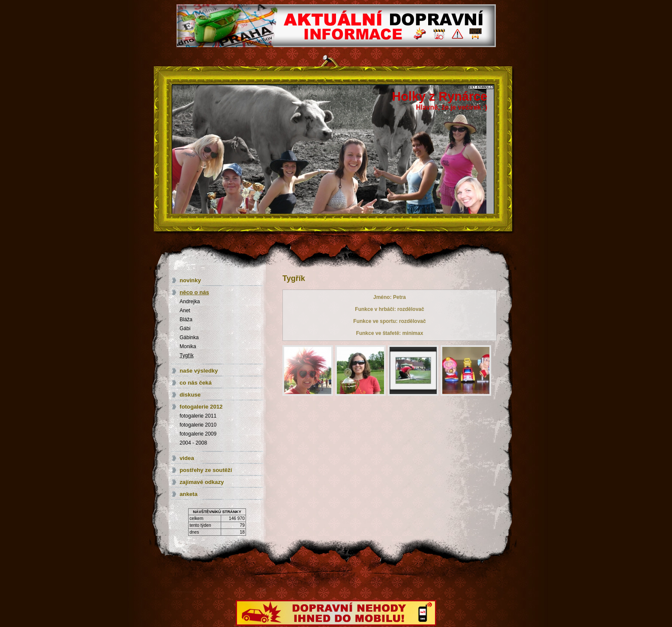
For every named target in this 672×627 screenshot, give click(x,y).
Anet (185, 311)
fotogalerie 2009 (198, 434)
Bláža (186, 319)
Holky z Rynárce (440, 96)
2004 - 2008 (193, 443)
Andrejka (190, 302)
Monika (188, 346)
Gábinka (189, 337)
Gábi (185, 328)
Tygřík (187, 355)
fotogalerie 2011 (198, 416)
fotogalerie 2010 (198, 425)
